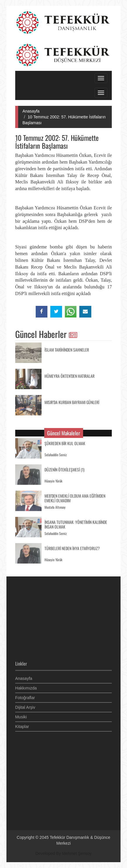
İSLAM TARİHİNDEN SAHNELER (67, 349)
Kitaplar (22, 725)
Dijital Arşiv (25, 706)
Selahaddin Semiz (56, 454)
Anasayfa (31, 111)
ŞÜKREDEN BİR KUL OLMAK (65, 442)
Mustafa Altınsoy (55, 506)
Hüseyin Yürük (53, 480)
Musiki (21, 716)
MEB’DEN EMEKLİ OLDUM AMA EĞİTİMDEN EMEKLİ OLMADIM (75, 497)
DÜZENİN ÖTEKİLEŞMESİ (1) (65, 469)
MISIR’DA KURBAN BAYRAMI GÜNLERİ (72, 401)
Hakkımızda (26, 687)
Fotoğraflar (25, 697)
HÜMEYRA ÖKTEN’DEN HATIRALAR (69, 375)
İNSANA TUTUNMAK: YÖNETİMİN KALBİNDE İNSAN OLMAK (76, 524)
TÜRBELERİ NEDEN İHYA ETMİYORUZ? (72, 547)
